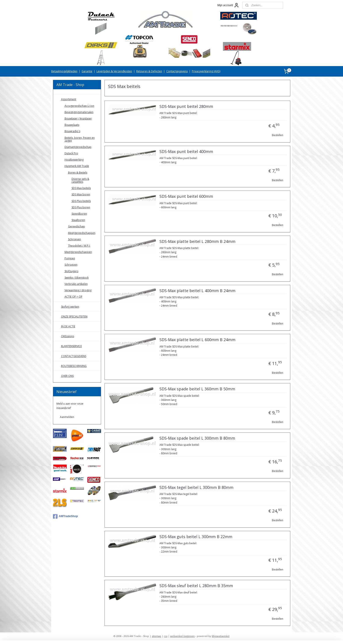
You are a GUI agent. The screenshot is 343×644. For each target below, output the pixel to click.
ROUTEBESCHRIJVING (74, 366)
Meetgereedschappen (82, 233)
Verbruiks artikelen (76, 284)
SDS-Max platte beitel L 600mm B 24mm (197, 340)
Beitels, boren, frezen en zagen (80, 139)
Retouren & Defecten (149, 71)
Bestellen (278, 135)
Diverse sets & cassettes (80, 180)
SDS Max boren (81, 194)
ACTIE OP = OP (73, 297)
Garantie (87, 71)
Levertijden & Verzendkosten (114, 71)
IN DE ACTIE (68, 326)
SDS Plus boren (81, 207)
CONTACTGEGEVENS (74, 356)
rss (166, 636)
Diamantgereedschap (78, 147)
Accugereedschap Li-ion (79, 106)
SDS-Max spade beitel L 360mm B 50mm (197, 389)
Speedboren (79, 214)
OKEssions (67, 336)
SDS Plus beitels (81, 201)
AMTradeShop (65, 516)
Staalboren (78, 220)
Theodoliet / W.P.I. (79, 246)
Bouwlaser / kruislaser (78, 118)
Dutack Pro (71, 153)
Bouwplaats (72, 125)
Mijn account (228, 5)
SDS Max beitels (81, 188)
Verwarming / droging (78, 290)
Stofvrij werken (70, 307)
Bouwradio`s (72, 131)
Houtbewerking (74, 160)
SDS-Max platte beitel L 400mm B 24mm (197, 291)
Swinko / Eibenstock (77, 278)
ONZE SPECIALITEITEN (74, 317)
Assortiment (69, 99)
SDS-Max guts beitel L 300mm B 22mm (196, 537)
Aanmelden (67, 417)
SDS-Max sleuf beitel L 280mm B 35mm (196, 586)
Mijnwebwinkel (221, 636)
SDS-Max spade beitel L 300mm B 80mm (197, 438)
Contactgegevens (177, 71)
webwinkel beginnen (182, 636)
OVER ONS (67, 376)
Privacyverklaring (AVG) (206, 71)
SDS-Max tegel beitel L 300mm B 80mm (196, 488)
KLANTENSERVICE (71, 346)
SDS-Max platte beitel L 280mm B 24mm (197, 242)
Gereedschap (76, 226)
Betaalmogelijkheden (64, 71)
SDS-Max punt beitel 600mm (186, 197)
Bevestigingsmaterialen (79, 112)
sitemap (157, 636)
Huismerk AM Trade (77, 166)
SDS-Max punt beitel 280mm (186, 107)
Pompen (70, 258)
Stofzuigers (71, 271)
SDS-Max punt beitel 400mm (186, 152)
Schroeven (74, 239)
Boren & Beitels (78, 173)
